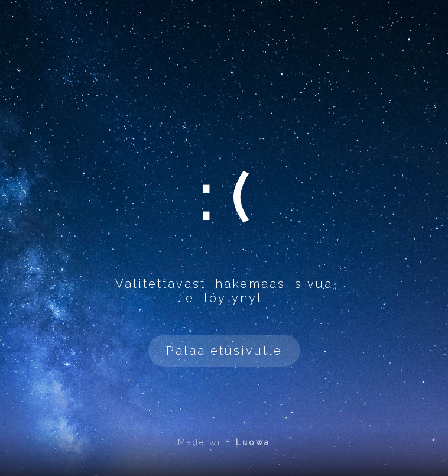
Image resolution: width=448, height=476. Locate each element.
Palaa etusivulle (224, 351)
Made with (224, 442)
